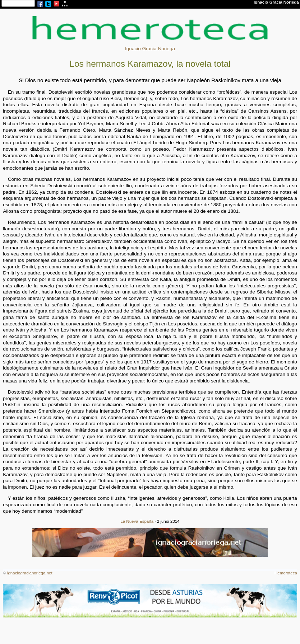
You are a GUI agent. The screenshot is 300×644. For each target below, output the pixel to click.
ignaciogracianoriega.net (30, 573)
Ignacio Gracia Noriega (150, 49)
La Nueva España (137, 521)
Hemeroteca (286, 573)
